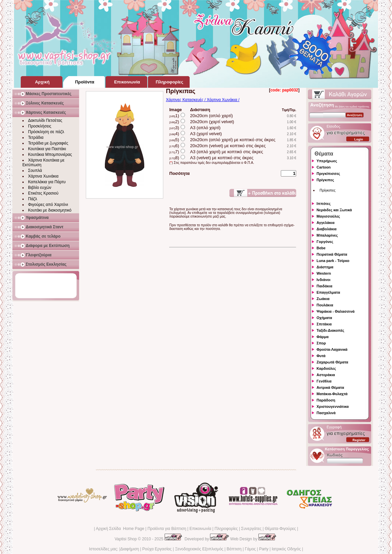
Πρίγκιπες (325, 180)
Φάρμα (323, 337)
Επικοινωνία (200, 529)
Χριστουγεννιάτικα (333, 406)
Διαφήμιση (130, 549)
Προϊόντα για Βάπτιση (167, 529)
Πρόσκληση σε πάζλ (46, 132)
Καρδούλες (326, 368)
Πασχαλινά (326, 413)
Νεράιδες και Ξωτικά (334, 210)
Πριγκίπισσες (328, 174)
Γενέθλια (324, 381)
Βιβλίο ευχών (40, 188)
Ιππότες (324, 204)
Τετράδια (36, 137)
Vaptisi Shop (126, 539)
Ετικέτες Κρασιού (43, 193)
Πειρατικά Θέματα (332, 254)
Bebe (321, 248)
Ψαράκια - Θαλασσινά (336, 311)
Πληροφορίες (226, 529)
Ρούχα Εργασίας (157, 549)
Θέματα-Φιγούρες (280, 529)
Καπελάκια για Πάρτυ (47, 182)
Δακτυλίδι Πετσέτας (45, 120)
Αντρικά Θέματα (330, 387)
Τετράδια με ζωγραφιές (48, 143)
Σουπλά (35, 171)
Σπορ (321, 343)
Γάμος (250, 549)
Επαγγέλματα (328, 292)
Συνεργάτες (251, 529)
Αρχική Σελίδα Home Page (120, 529)
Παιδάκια (324, 286)
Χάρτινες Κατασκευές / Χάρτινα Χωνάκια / (203, 100)
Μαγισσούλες (328, 216)
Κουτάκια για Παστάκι (47, 149)
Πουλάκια (325, 305)
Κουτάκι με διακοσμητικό (50, 210)
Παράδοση (326, 400)
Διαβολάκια (327, 229)
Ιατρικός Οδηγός (286, 549)
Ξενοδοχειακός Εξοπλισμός (199, 549)
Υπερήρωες (327, 161)
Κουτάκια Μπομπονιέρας (50, 155)
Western (324, 273)
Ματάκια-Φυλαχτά (332, 394)
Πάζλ (33, 199)
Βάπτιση (234, 549)
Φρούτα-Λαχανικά (332, 349)
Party (264, 549)
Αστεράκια (326, 375)
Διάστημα (325, 267)
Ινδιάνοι (324, 280)
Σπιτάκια (324, 324)
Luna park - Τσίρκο (333, 261)
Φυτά (321, 356)
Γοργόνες (325, 242)
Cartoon (324, 167)
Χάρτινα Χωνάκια (43, 176)
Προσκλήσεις (40, 126)
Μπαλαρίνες (327, 235)
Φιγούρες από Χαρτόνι (48, 205)
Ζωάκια (323, 299)
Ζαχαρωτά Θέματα (332, 362)
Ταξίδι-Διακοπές (330, 330)
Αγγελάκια (326, 223)
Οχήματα (324, 318)
